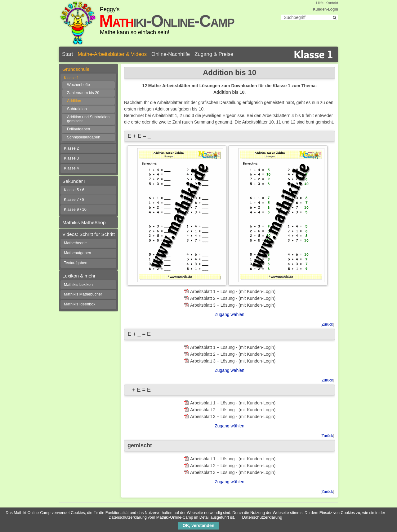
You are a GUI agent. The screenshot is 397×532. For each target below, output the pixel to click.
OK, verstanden (198, 525)
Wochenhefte (78, 85)
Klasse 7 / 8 (74, 200)
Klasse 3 (71, 158)
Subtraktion (77, 109)
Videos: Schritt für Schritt (89, 234)
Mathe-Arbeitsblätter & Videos (112, 54)
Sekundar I (74, 181)
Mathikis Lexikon (78, 285)
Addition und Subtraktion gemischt (88, 119)
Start (67, 54)
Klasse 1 (71, 78)
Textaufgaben (76, 263)
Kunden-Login (326, 9)
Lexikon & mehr (79, 276)
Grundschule (76, 69)
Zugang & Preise (214, 54)
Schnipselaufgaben (84, 137)
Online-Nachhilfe (171, 54)
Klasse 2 (71, 148)
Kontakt (332, 3)
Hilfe (320, 3)
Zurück (327, 324)
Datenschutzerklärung (262, 517)
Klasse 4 (71, 168)
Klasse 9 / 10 (75, 210)
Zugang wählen (230, 314)
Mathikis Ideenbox (80, 304)
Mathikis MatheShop (84, 222)
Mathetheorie (75, 243)
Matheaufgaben (78, 253)
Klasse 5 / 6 (74, 190)
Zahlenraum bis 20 (83, 93)
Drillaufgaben (78, 129)
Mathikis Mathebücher (83, 294)
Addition (74, 101)
